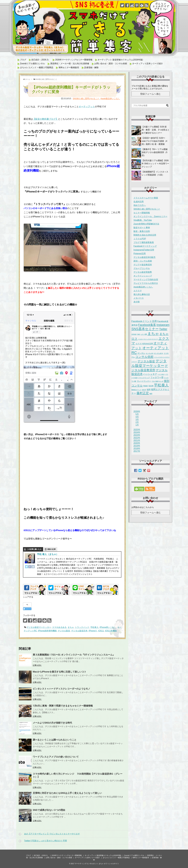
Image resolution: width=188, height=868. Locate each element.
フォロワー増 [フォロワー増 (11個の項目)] (157, 377)
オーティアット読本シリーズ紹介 (148, 64)
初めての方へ (140, 205)
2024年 (137, 432)
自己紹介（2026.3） (41, 60)
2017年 (137, 451)
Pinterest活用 (140, 254)
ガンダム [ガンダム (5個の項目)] (141, 353)
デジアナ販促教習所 (143, 265)
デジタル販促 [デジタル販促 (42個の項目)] (146, 361)
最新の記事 (51, 549)
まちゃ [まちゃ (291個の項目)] (153, 333)
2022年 (137, 438)
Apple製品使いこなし (110, 99)
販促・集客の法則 (142, 231)
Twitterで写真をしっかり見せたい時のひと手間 (43, 841)
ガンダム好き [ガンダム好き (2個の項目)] (159, 353)
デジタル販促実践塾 (143, 272)
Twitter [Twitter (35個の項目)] (163, 329)
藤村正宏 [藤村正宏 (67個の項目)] (143, 393)
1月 (137, 425)
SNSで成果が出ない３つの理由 (49, 810)
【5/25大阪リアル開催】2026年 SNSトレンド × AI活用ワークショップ (155, 164)
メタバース (139, 298)
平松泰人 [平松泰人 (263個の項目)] (161, 385)
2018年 (137, 448)
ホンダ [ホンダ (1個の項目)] (161, 381)
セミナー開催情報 (142, 213)
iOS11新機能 (111, 631)
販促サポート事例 (142, 228)
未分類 (137, 302)
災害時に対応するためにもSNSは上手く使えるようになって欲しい (67, 793)
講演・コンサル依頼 (143, 261)
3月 (137, 419)
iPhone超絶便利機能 (47, 631)
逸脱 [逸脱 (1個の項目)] (151, 394)
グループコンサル (142, 268)
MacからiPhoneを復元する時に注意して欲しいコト (60, 672)
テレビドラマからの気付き (146, 283)
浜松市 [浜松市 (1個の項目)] (144, 390)
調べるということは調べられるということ (55, 740)
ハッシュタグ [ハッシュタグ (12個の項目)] (150, 374)
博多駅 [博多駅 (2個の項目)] (145, 386)
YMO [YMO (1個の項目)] (138, 334)
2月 (137, 422)
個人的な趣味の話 (142, 294)
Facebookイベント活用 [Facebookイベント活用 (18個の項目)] (144, 321)
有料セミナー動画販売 (69, 67)
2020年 (137, 443)
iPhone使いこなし (108, 627)
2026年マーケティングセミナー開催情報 (74, 60)
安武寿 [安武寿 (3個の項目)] (151, 386)
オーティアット (87, 107)
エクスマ (138, 291)
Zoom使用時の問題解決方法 (146, 224)
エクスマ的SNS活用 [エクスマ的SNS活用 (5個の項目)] (144, 344)
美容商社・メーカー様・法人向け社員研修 (70, 64)
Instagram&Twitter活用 (144, 250)
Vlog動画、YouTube (143, 220)
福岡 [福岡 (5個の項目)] (149, 390)
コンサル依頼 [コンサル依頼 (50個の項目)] (144, 357)
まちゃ (71, 627)
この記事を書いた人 (34, 549)
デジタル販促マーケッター (39, 627)
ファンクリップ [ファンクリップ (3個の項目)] (144, 378)
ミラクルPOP (140, 239)
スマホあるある (59, 627)
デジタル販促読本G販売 (144, 257)
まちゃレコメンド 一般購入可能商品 (37, 67)
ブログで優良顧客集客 (144, 242)
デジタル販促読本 (79, 631)
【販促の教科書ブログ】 (45, 119)
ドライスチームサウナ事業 (146, 198)
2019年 (137, 446)
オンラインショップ (143, 276)
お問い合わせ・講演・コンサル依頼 (111, 64)
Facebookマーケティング (145, 246)
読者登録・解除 (91, 67)
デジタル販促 (64, 631)
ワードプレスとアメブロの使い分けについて (56, 757)
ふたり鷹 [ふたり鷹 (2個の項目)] (144, 334)
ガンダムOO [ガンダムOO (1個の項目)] (150, 353)
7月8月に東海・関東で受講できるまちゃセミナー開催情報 (63, 706)
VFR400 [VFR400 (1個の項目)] (134, 334)
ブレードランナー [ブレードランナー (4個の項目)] (144, 381)
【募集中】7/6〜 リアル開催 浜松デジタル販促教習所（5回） (155, 152)
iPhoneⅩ (93, 631)
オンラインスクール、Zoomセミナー (150, 216)
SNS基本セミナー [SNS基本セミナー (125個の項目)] (145, 329)
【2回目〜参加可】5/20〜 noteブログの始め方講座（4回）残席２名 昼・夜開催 (154, 141)
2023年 (137, 435)
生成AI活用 (139, 202)
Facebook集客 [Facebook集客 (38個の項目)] (147, 325)
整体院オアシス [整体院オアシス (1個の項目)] (136, 390)
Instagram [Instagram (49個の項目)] (163, 325)
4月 (137, 417)
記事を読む (37, 665)
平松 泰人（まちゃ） (48, 554)
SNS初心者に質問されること (86, 99)
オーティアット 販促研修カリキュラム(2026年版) (120, 60)
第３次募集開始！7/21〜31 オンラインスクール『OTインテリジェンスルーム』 (74, 655)
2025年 (137, 430)
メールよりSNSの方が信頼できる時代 (52, 723)
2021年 (137, 440)
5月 (137, 414)
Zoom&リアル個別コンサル (33, 64)
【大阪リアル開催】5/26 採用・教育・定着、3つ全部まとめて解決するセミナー (156, 130)
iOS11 (101, 631)
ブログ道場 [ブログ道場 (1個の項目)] (155, 381)
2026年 (137, 411)
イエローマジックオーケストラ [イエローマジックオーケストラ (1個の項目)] (148, 339)
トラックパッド (82, 627)
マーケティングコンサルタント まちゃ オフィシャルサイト (97, 864)
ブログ (23, 60)
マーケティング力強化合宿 (146, 280)
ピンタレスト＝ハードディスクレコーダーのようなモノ (62, 689)
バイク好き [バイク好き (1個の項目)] (161, 374)
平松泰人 (94, 627)
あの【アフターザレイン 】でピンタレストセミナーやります (49, 834)
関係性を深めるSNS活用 (145, 235)
